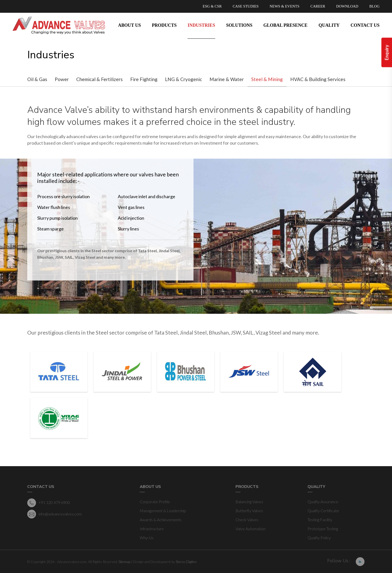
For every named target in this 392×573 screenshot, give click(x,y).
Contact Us (365, 25)
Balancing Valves (249, 502)
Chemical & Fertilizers (99, 79)
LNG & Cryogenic (183, 79)
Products (164, 25)
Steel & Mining (267, 79)
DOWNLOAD (347, 6)
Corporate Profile (155, 502)
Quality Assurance (323, 502)
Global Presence (286, 25)
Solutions (239, 25)
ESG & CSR (212, 6)
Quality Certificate (323, 511)
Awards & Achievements (161, 520)
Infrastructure (152, 529)
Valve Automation (250, 529)
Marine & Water (227, 79)
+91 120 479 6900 (49, 503)
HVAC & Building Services (318, 79)
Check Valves (247, 520)
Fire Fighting (144, 79)
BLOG (374, 6)
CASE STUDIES (246, 6)
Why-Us (147, 538)
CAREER (318, 6)
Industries (201, 25)
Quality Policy (319, 538)
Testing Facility (320, 520)
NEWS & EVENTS (284, 6)
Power (62, 79)
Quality (329, 25)
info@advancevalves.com (54, 514)
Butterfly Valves (249, 511)
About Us (129, 25)
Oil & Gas (37, 79)
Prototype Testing (323, 529)
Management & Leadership (163, 511)
